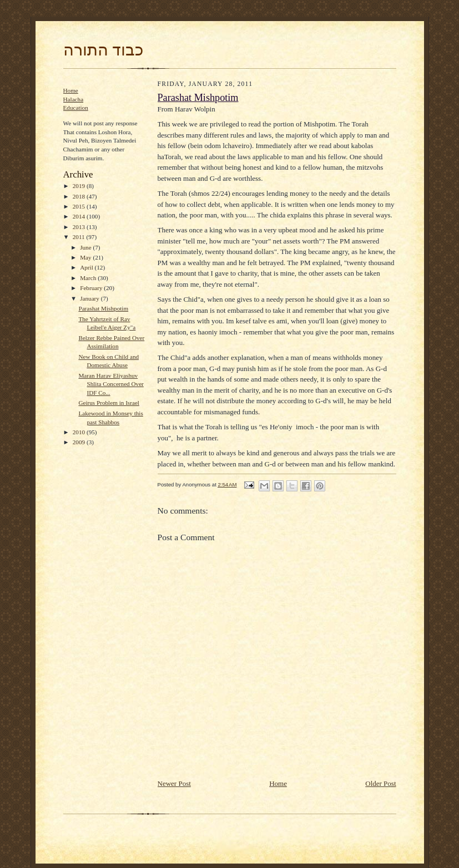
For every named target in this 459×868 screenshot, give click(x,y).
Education (76, 108)
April (87, 267)
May (86, 257)
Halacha (74, 99)
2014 (80, 216)
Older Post (380, 783)
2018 (80, 196)
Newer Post (174, 783)
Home (71, 90)
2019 (80, 186)
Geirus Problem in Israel (109, 403)
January (90, 298)
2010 (80, 432)
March (89, 278)
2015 (80, 206)
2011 (80, 237)
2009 (80, 442)
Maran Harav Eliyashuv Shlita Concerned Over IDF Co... (111, 384)
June (86, 247)
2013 (80, 227)
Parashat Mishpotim (103, 308)
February (92, 288)
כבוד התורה (103, 50)
